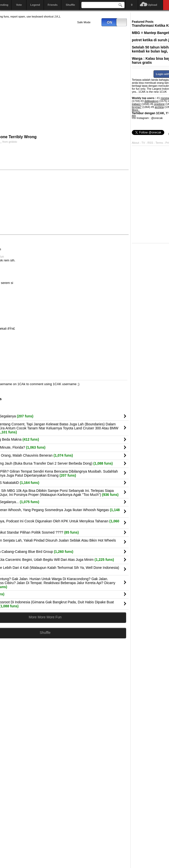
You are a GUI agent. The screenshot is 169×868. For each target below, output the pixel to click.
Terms (160, 143)
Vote (19, 5)
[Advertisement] (90, 202)
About (135, 143)
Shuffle (70, 5)
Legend (35, 5)
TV (143, 143)
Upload (152, 5)
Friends (53, 5)
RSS (150, 143)
